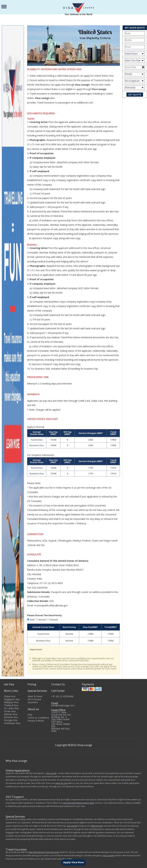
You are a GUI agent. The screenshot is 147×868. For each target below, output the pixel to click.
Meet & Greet (35, 696)
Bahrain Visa (11, 714)
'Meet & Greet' (97, 826)
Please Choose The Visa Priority (44, 615)
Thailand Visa (11, 705)
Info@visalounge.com (63, 705)
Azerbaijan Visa (12, 723)
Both (32, 620)
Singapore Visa (12, 699)
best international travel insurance (44, 852)
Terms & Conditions (38, 718)
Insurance (33, 702)
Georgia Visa (11, 720)
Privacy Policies (36, 721)
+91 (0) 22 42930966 (62, 696)
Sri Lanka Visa (11, 708)
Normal (42, 620)
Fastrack (54, 620)
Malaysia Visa (11, 702)
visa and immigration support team (79, 803)
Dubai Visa (10, 696)
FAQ (30, 715)
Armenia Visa (11, 717)
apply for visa (61, 783)
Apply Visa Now (73, 862)
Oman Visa (10, 711)
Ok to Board (34, 699)
